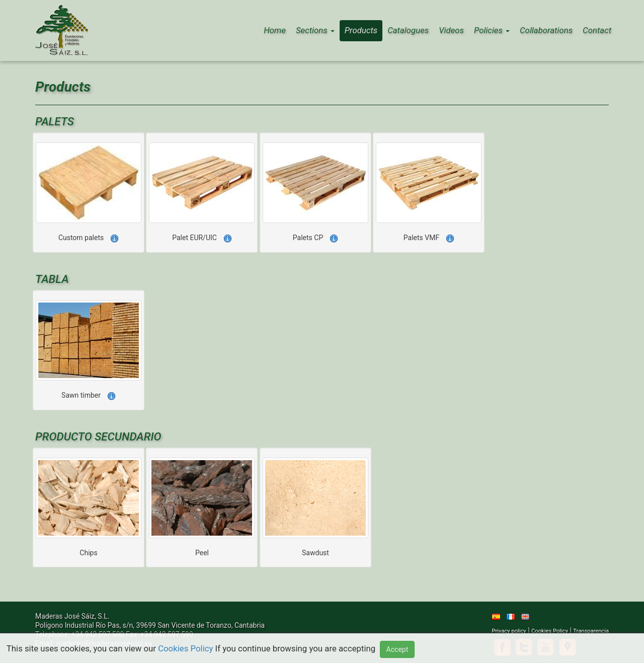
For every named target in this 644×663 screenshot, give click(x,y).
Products (361, 30)
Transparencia (591, 631)
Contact (597, 30)
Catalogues (408, 30)
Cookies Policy (550, 631)
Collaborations (546, 30)
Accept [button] (397, 649)
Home (275, 30)
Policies (492, 30)
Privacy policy (509, 631)
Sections (315, 30)
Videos (451, 30)
